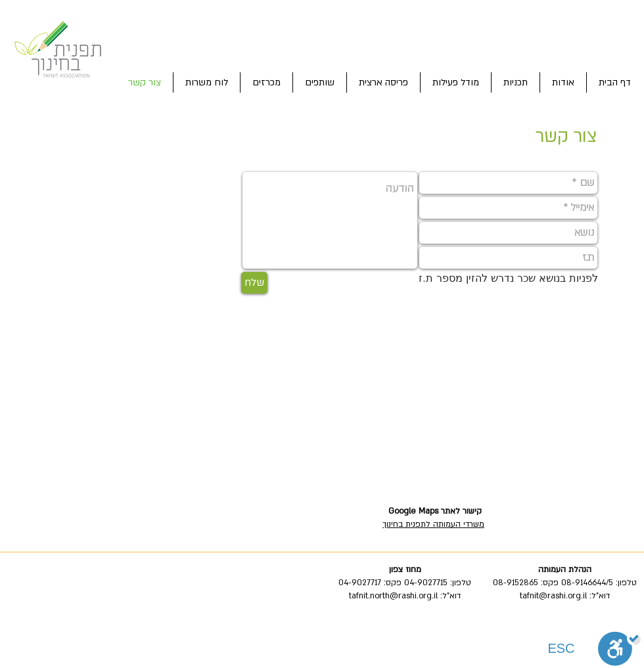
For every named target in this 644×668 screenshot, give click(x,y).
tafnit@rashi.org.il (553, 596)
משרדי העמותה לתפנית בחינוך (433, 524)
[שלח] (254, 283)
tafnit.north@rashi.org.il (393, 596)
